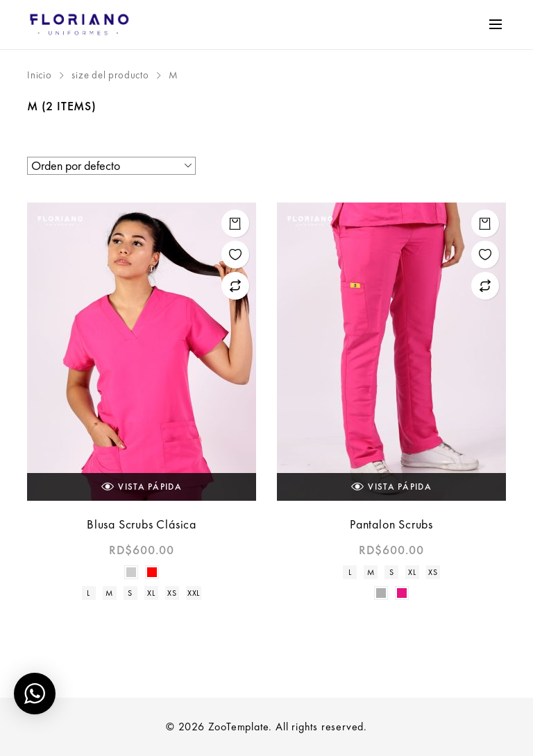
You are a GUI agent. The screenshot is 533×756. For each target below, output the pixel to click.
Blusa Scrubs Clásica (142, 524)
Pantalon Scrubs (391, 524)
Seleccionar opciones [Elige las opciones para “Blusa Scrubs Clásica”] (235, 223)
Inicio (40, 75)
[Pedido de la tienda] (111, 166)
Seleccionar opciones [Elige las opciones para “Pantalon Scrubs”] (485, 223)
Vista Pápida (142, 487)
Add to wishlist (235, 255)
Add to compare (235, 286)
